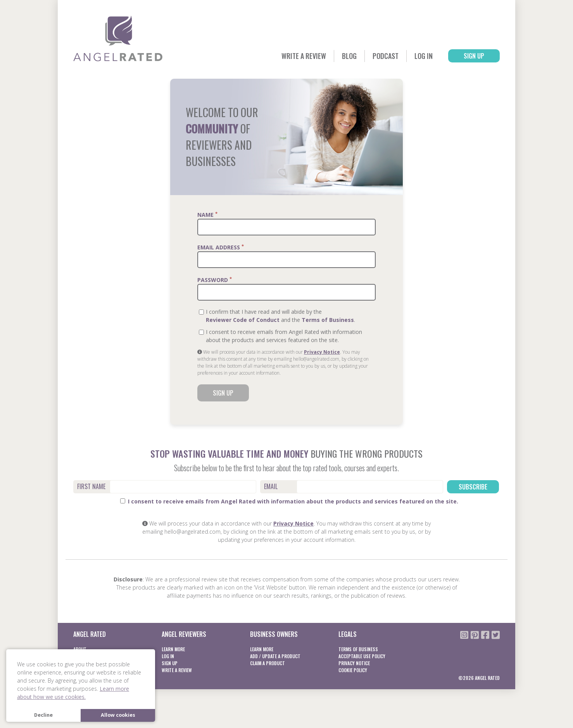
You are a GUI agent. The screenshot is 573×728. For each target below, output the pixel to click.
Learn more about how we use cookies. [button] (73, 693)
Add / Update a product (275, 656)
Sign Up (474, 56)
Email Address (221, 247)
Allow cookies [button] (118, 715)
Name (207, 214)
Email (271, 486)
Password (215, 280)
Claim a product (268, 663)
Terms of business (358, 649)
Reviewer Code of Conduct (243, 320)
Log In (424, 56)
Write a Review (304, 56)
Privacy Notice (322, 352)
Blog (349, 56)
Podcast (386, 56)
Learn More (173, 649)
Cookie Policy (353, 670)
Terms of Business (328, 320)
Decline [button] (43, 715)
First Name (91, 486)
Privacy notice (354, 663)
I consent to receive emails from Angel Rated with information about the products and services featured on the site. (289, 501)
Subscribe (473, 487)
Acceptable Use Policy (362, 656)
